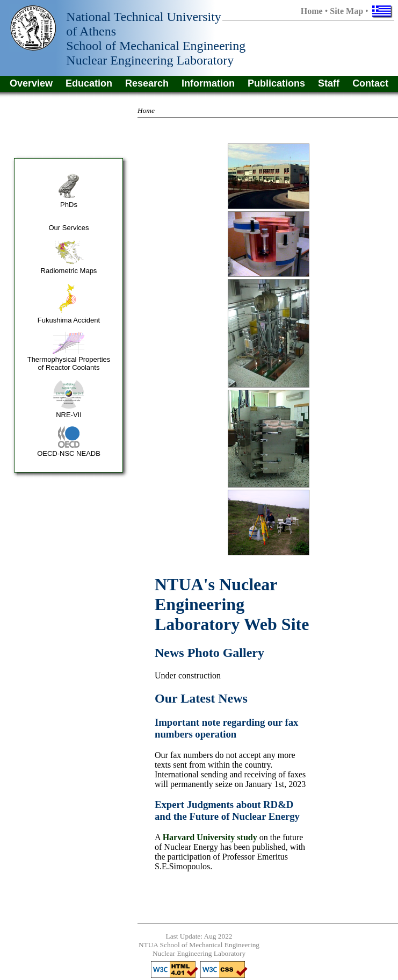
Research (147, 83)
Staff (329, 83)
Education (89, 83)
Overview (31, 83)
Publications (276, 83)
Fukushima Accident (69, 320)
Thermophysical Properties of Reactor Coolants (69, 363)
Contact (370, 83)
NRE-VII (69, 415)
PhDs (69, 205)
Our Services (68, 228)
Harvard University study (210, 837)
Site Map (346, 11)
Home (312, 11)
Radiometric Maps (69, 271)
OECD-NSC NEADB (69, 453)
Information (208, 83)
